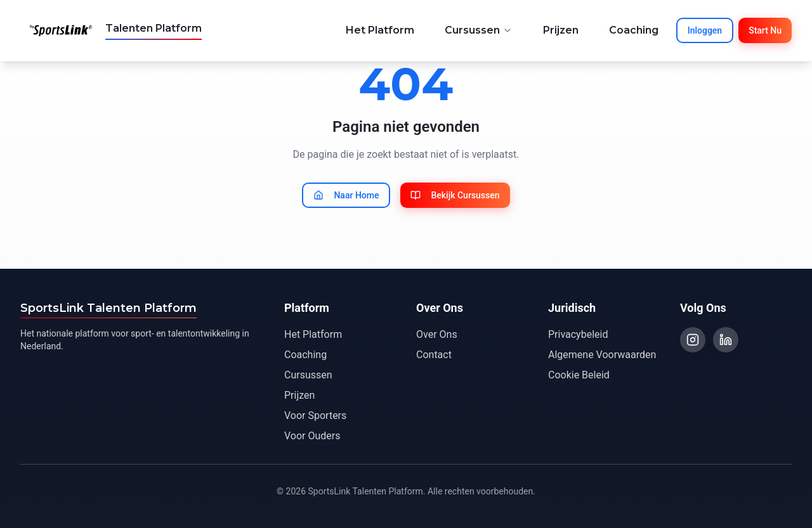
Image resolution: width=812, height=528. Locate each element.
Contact (434, 355)
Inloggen (705, 30)
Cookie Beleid (579, 375)
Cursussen (479, 30)
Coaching (634, 30)
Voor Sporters (315, 415)
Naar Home (346, 195)
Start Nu (765, 30)
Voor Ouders (312, 436)
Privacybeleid (578, 334)
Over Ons (437, 334)
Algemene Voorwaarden (602, 355)
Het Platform (380, 30)
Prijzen (561, 30)
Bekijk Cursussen (455, 195)
